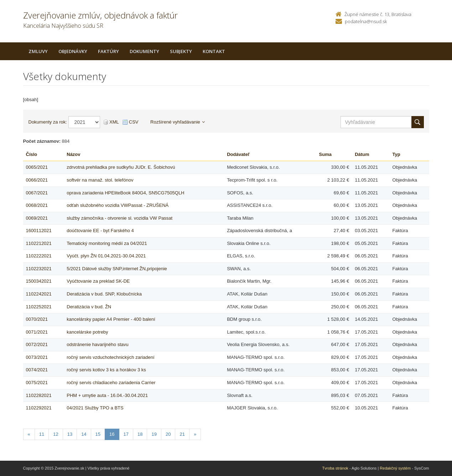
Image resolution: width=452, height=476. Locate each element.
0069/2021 (37, 218)
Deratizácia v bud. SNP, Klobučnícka (104, 294)
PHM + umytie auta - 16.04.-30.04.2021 (107, 395)
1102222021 (39, 256)
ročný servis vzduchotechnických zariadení (110, 357)
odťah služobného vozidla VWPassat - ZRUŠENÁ (118, 205)
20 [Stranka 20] (168, 434)
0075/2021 (37, 383)
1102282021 (39, 395)
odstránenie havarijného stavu (97, 344)
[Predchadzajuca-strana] (29, 435)
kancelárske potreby (87, 332)
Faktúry (108, 51)
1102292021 (39, 408)
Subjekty (181, 51)
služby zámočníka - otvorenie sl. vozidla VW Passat (120, 218)
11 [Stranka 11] (42, 434)
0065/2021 (37, 167)
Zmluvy (38, 51)
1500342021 (39, 281)
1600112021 (39, 231)
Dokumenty (144, 51)
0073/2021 (37, 357)
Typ (396, 154)
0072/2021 (37, 344)
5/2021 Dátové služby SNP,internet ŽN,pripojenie (117, 269)
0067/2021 (37, 193)
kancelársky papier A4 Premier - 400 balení (111, 319)
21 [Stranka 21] (182, 434)
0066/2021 (37, 180)
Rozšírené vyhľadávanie (178, 122)
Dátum (362, 154)
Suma (325, 154)
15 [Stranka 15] (98, 434)
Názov (73, 154)
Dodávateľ (238, 154)
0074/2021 (37, 370)
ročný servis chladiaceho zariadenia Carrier (111, 383)
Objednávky (73, 51)
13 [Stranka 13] (70, 434)
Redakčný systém (395, 468)
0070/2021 (37, 319)
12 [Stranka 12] (56, 434)
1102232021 (39, 269)
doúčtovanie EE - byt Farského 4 (100, 231)
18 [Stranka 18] (140, 434)
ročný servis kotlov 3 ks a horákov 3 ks (106, 370)
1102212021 (39, 243)
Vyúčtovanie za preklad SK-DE (98, 281)
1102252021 (39, 307)
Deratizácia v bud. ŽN (89, 307)
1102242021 (39, 294)
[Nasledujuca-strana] (195, 435)
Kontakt (214, 51)
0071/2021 (37, 332)
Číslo (32, 154)
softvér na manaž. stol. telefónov (100, 180)
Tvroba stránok (335, 468)
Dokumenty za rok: (48, 122)
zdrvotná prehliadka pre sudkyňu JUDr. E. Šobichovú (121, 167)
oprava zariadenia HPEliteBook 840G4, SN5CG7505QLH (125, 193)
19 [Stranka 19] (154, 434)
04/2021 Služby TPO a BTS (95, 408)
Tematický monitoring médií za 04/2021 (107, 243)
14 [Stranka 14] (84, 434)
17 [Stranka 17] (126, 434)
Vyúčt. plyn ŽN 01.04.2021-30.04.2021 (106, 256)
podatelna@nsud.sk (366, 21)
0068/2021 (37, 205)
